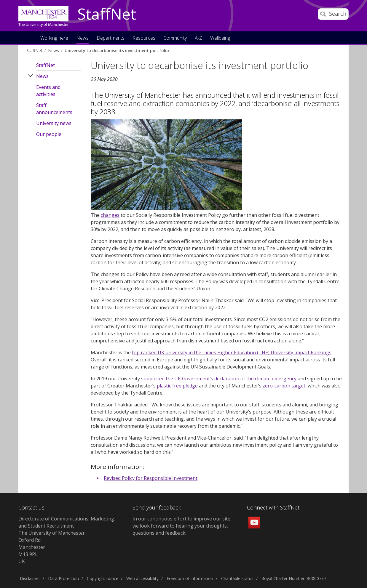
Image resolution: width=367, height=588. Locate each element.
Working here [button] (54, 38)
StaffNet (107, 14)
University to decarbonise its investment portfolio (117, 51)
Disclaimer (30, 578)
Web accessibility (142, 578)
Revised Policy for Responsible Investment (151, 478)
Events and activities (48, 91)
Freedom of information (190, 578)
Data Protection (63, 578)
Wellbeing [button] (220, 38)
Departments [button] (111, 38)
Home (30, 37)
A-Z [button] (198, 38)
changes (110, 215)
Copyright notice (103, 578)
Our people (49, 134)
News (54, 51)
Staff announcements (54, 109)
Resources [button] (144, 38)
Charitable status (237, 578)
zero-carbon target (284, 386)
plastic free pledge (177, 386)
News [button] (82, 38)
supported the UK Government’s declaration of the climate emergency (219, 379)
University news (54, 123)
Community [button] (175, 38)
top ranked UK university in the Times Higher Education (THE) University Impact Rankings (232, 353)
